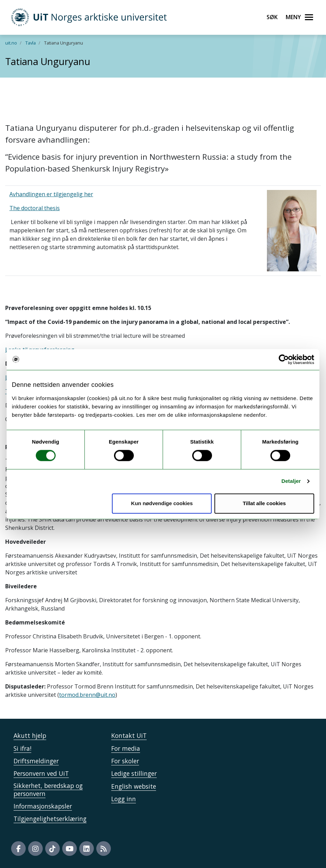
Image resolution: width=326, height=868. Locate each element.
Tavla (31, 43)
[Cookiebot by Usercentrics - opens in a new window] (284, 359)
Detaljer (291, 481)
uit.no (11, 43)
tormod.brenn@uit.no (87, 695)
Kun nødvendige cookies (162, 503)
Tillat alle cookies (264, 503)
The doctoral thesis (35, 208)
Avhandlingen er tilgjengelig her (51, 194)
